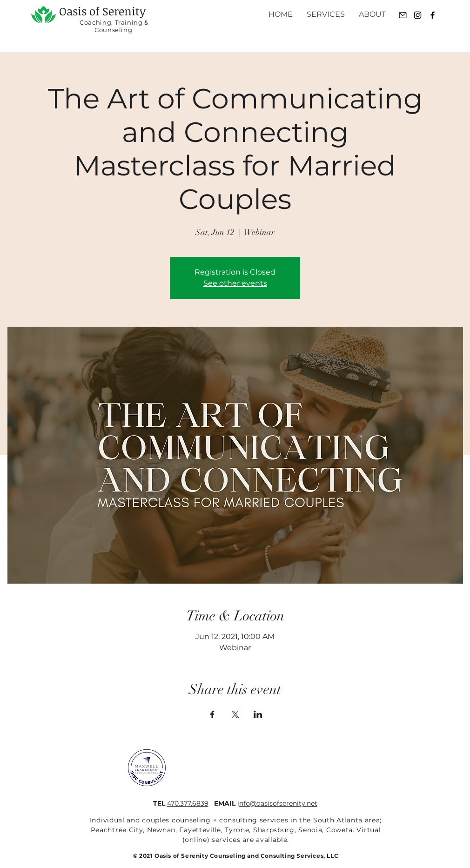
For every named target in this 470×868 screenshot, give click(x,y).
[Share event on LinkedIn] (258, 714)
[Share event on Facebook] (212, 714)
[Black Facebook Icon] (433, 15)
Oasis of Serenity (102, 11)
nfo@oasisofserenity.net (278, 803)
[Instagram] (418, 15)
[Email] (403, 15)
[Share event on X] (235, 714)
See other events (235, 283)
